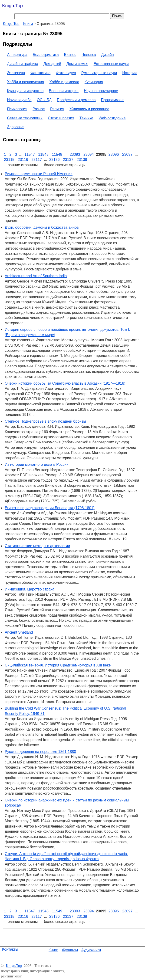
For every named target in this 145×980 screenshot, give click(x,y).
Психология (17, 109)
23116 (23, 160)
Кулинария (94, 82)
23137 (68, 160)
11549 (57, 154)
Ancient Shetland (19, 632)
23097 (127, 154)
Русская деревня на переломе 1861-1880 (40, 752)
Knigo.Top (12, 6)
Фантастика (40, 73)
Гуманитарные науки (99, 73)
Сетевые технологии (25, 118)
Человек (89, 55)
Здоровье (15, 127)
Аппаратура (17, 55)
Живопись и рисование (89, 109)
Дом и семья (77, 64)
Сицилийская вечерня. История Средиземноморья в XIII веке (58, 665)
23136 (54, 160)
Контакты (10, 949)
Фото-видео (66, 73)
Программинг (113, 100)
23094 (89, 154)
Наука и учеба (19, 100)
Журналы (70, 950)
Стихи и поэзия (61, 118)
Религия (57, 109)
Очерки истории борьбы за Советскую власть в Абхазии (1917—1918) (65, 383)
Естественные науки (111, 64)
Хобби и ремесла (64, 82)
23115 (9, 160)
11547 (30, 154)
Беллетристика (46, 55)
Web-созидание (112, 118)
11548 (43, 154)
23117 (37, 160)
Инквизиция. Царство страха (30, 589)
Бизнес (70, 55)
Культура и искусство (25, 91)
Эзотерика (16, 73)
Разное (39, 109)
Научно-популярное (101, 91)
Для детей (52, 64)
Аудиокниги (91, 950)
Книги (53, 950)
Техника (86, 118)
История (129, 73)
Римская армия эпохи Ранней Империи (39, 174)
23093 (75, 154)
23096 (114, 154)
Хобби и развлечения (25, 82)
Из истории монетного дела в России (37, 464)
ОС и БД (44, 100)
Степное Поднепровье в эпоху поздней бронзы (45, 421)
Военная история (64, 91)
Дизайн (108, 55)
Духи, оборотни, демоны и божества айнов (42, 227)
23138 (82, 160)
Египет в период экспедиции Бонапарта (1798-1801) (49, 508)
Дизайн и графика (23, 64)
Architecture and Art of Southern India (36, 276)
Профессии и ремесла (76, 100)
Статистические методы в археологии (37, 546)
